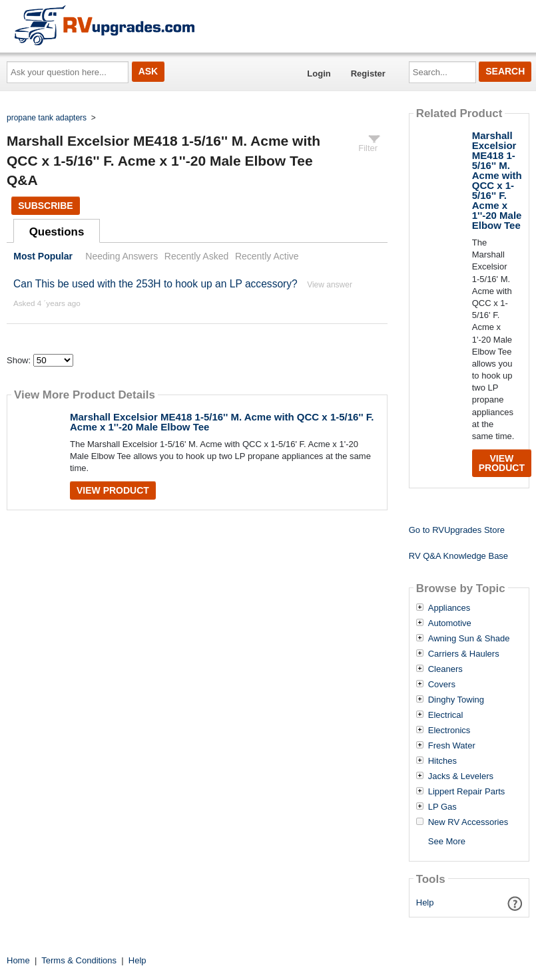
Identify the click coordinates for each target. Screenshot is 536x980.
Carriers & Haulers (464, 654)
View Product (113, 490)
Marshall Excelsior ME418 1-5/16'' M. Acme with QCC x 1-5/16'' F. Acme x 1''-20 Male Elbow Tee (222, 422)
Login (319, 74)
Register (368, 74)
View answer (330, 285)
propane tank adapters (47, 118)
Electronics (449, 731)
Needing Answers (122, 256)
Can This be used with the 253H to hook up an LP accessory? (155, 284)
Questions (57, 232)
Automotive (450, 623)
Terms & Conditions (79, 960)
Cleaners (445, 669)
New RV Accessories (468, 822)
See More (447, 841)
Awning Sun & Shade (469, 639)
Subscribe (45, 206)
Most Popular (43, 256)
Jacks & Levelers (461, 776)
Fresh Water (452, 746)
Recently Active (267, 256)
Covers (442, 685)
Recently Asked (196, 256)
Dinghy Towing (456, 700)
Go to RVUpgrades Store (457, 530)
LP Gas (442, 807)
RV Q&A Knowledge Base (458, 556)
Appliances (449, 608)
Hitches (442, 761)
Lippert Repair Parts (467, 792)
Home (18, 960)
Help (425, 902)
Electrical (446, 715)
